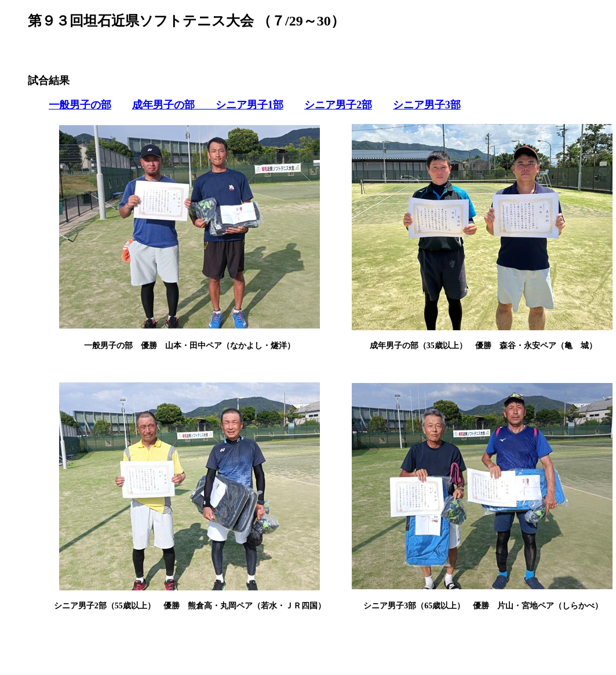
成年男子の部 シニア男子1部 (208, 105)
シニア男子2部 (338, 105)
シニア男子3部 (427, 105)
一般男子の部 (80, 105)
